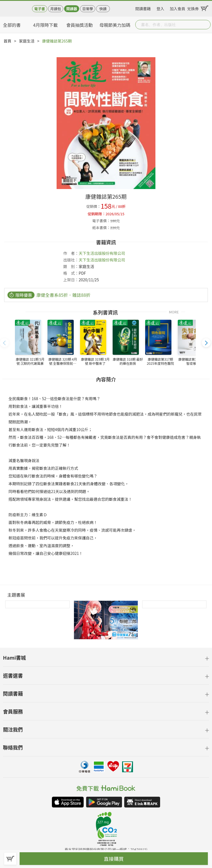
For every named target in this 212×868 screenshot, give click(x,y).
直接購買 (114, 859)
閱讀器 (72, 9)
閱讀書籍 (143, 8)
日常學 (88, 9)
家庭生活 (27, 41)
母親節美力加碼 (115, 25)
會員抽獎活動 (79, 25)
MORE (174, 312)
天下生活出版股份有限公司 (102, 253)
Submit (206, 25)
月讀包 (56, 9)
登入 (160, 8)
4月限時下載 (45, 25)
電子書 (40, 9)
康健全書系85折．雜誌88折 (63, 295)
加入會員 (177, 8)
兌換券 (193, 8)
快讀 (103, 9)
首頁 (7, 41)
